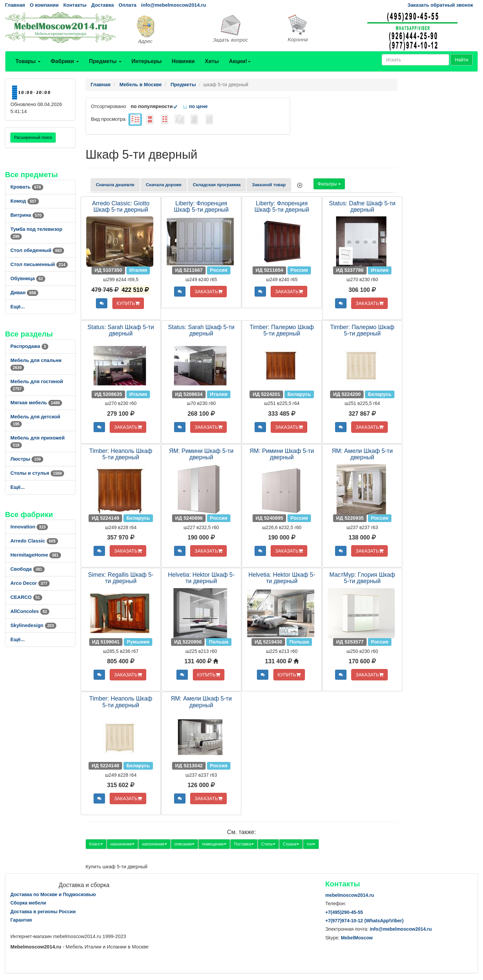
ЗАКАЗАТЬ (208, 292)
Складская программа (217, 185)
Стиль (268, 844)
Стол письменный (39, 264)
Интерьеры (147, 61)
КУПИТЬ (128, 303)
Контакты (75, 5)
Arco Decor (30, 583)
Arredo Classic (34, 541)
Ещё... (18, 307)
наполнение (154, 844)
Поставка (244, 844)
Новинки (183, 61)
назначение (123, 844)
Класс (96, 844)
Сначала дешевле (115, 185)
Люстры (27, 459)
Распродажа (29, 346)
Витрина (27, 215)
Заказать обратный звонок (440, 5)
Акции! (239, 61)
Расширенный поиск (33, 138)
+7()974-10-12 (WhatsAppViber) (365, 921)
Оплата (127, 5)
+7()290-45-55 (344, 912)
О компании (44, 5)
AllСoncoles (30, 611)
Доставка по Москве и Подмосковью (53, 894)
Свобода (28, 569)
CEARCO (26, 597)
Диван (24, 293)
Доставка (102, 5)
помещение (214, 844)
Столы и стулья (37, 473)
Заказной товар (269, 185)
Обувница (28, 278)
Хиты (212, 61)
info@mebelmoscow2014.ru (174, 5)
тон (311, 844)
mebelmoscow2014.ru (350, 895)
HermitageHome (36, 555)
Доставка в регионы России (43, 912)
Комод (25, 201)
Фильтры (329, 184)
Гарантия (21, 920)
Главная (15, 5)
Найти (462, 60)
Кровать (27, 187)
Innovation (29, 527)
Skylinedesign (33, 625)
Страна (291, 844)
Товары (28, 61)
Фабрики (65, 61)
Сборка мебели (28, 903)
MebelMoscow (357, 938)
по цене (195, 106)
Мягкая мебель (36, 403)
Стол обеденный (37, 250)
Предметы (105, 61)
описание (185, 844)
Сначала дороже (164, 185)
